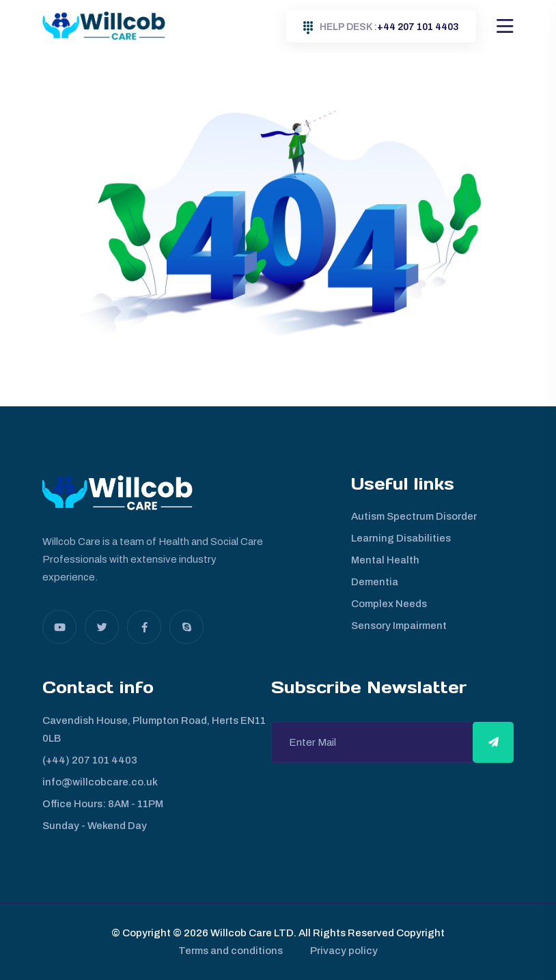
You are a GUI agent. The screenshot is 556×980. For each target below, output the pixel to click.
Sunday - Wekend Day (95, 826)
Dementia (375, 582)
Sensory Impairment (399, 626)
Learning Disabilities (401, 538)
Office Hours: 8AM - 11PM (103, 804)
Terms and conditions (231, 951)
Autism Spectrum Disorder (414, 516)
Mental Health (385, 560)
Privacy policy (344, 951)
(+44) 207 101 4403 (90, 760)
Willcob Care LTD (251, 933)
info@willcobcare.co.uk (100, 782)
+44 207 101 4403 (381, 28)
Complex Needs (389, 604)
